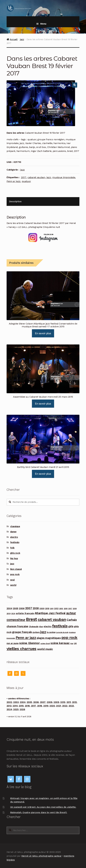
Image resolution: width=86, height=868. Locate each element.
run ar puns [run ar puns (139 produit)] (13, 643)
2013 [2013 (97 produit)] (61, 608)
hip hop (14, 558)
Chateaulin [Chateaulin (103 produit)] (34, 627)
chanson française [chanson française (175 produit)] (17, 626)
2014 (15, 706)
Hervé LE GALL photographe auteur (42, 856)
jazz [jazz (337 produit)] (43, 632)
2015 (21, 706)
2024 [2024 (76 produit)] (13, 614)
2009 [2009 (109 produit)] (42, 608)
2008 (50, 702)
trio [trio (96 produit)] (72, 643)
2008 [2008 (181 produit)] (36, 608)
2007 (43, 702)
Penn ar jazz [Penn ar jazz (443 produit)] (26, 638)
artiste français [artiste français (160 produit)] (25, 613)
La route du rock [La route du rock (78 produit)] (62, 632)
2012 (74, 702)
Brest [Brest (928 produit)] (31, 619)
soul (12, 580)
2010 (63, 702)
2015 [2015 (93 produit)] (66, 609)
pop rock (15, 574)
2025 (16, 709)
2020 (52, 706)
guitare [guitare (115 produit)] (36, 632)
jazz (22, 39)
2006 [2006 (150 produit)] (22, 608)
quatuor (26, 181)
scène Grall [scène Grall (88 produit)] (45, 643)
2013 (9, 706)
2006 (36, 702)
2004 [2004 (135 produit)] (9, 608)
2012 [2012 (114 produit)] (56, 608)
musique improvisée (64, 177)
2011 (69, 702)
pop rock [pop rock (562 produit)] (69, 637)
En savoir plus (43, 333)
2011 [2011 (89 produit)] (52, 609)
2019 (46, 706)
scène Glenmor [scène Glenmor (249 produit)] (29, 643)
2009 (56, 702)
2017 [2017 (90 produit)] (70, 609)
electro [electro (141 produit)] (47, 626)
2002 (9, 702)
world (13, 585)
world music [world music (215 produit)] (45, 649)
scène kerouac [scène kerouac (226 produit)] (60, 643)
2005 (29, 702)
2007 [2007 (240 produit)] (29, 608)
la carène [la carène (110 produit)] (51, 632)
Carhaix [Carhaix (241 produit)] (72, 620)
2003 (16, 702)
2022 (65, 706)
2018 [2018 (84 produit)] (75, 609)
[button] (75, 85)
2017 (24, 177)
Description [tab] (15, 201)
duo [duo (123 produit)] (41, 626)
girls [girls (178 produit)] (71, 626)
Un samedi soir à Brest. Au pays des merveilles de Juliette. (43, 807)
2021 (58, 706)
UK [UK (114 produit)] (75, 643)
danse (13, 532)
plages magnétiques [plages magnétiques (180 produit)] (49, 638)
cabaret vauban (36, 177)
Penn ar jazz (13, 181)
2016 (27, 706)
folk (12, 548)
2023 (71, 706)
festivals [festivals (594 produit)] (60, 626)
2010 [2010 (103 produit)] (47, 608)
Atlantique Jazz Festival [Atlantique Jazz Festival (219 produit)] (50, 613)
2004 (23, 702)
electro (14, 537)
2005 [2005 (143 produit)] (16, 608)
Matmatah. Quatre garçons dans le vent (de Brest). (39, 812)
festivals (15, 542)
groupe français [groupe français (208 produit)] (22, 632)
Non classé (16, 569)
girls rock (15, 553)
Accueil (14, 39)
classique (15, 526)
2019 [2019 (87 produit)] (9, 614)
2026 (22, 709)
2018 (40, 706)
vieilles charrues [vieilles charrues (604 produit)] (21, 649)
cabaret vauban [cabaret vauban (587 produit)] (52, 619)
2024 (9, 709)
